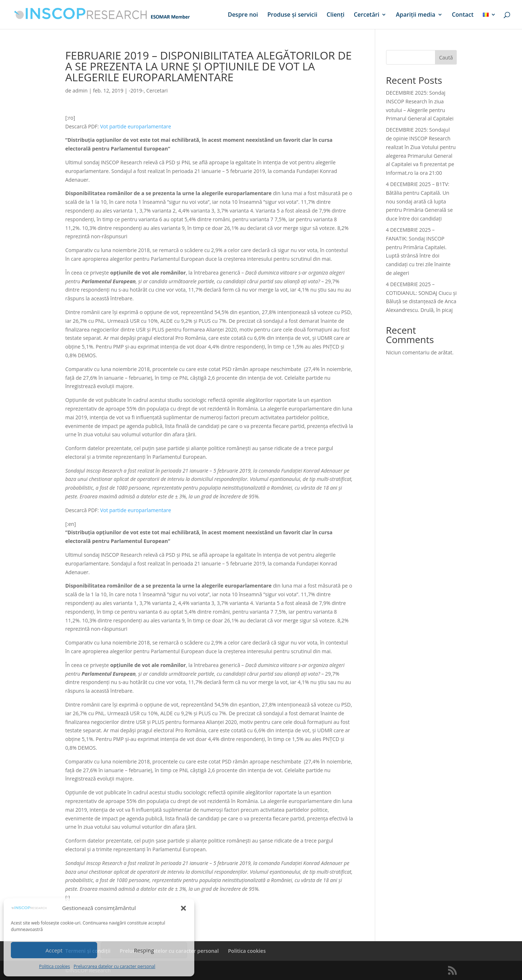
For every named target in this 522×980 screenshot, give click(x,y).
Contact (463, 15)
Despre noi (243, 15)
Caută (446, 57)
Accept (54, 950)
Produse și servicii (292, 15)
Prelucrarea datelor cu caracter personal (114, 966)
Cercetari (157, 90)
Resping (144, 950)
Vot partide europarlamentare (136, 126)
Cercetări (366, 15)
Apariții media (416, 15)
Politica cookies (55, 966)
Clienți (335, 15)
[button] (183, 908)
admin (80, 90)
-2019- (136, 90)
